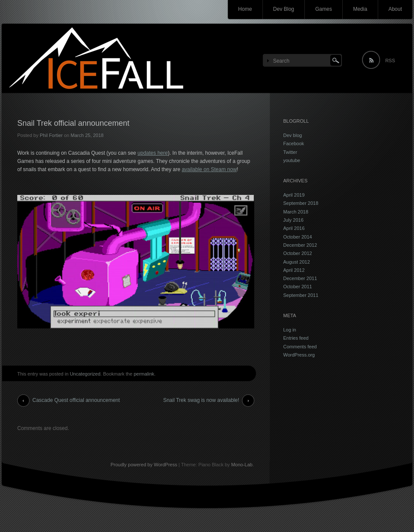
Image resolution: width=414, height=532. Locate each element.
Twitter (290, 152)
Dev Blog (284, 9)
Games (324, 9)
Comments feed (300, 347)
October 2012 (298, 253)
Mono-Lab (242, 465)
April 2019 (294, 195)
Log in (290, 330)
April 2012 (294, 270)
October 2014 (298, 237)
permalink (144, 374)
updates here (153, 153)
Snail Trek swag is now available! (201, 400)
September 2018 (301, 203)
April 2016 (294, 228)
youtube (292, 160)
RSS (390, 61)
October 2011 (298, 287)
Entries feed (296, 338)
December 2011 (300, 278)
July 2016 (293, 220)
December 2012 (300, 245)
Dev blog (292, 135)
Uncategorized (85, 374)
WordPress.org (299, 355)
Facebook (294, 143)
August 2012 (297, 262)
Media (360, 9)
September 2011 (301, 295)
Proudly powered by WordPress (144, 465)
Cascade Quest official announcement (76, 400)
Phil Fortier (51, 135)
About (395, 9)
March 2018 (296, 212)
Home (245, 9)
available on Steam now (209, 169)
